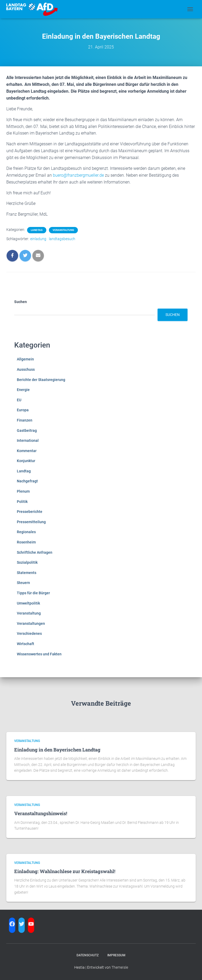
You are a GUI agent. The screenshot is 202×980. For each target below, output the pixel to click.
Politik (22, 502)
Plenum (23, 491)
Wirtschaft (26, 644)
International (28, 440)
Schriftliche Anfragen (35, 552)
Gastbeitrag (27, 430)
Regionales (26, 532)
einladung (38, 239)
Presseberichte (30, 512)
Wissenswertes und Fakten (39, 654)
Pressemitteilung (31, 522)
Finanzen (25, 420)
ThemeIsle (120, 967)
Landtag (37, 230)
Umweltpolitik (28, 603)
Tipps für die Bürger (33, 593)
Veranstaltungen (31, 623)
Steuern (23, 583)
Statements (27, 573)
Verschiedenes (29, 633)
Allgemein (25, 359)
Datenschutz (88, 955)
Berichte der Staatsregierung (41, 380)
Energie (23, 390)
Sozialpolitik (27, 562)
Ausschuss (26, 369)
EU (19, 400)
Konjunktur (26, 461)
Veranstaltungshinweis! (41, 813)
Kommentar (27, 451)
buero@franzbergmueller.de (78, 175)
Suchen (21, 302)
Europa (23, 410)
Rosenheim (26, 542)
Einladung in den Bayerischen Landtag (57, 750)
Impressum (116, 955)
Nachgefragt (27, 481)
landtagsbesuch (62, 239)
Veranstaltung (63, 230)
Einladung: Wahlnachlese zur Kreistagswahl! (65, 871)
